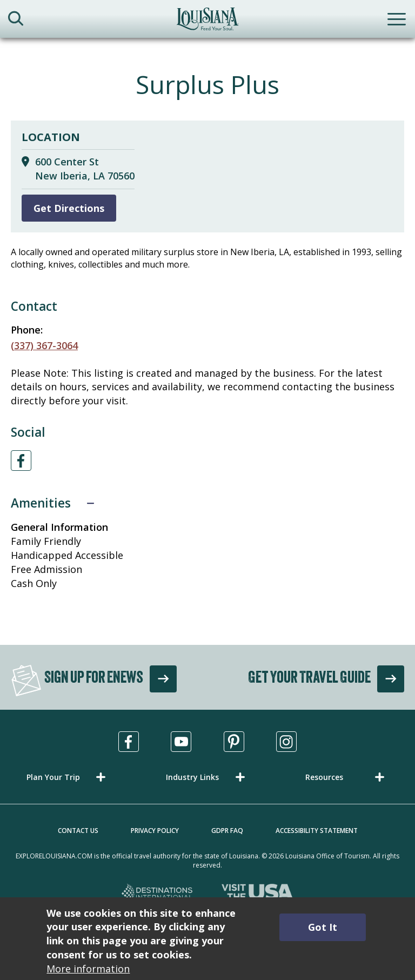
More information (88, 969)
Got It (323, 927)
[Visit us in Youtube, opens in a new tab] (181, 742)
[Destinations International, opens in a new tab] (158, 894)
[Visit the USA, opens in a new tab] (257, 894)
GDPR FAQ (227, 831)
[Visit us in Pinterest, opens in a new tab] (234, 742)
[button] (68, 777)
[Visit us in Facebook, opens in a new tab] (129, 742)
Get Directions (69, 208)
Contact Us (78, 831)
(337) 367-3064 (44, 345)
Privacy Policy (155, 831)
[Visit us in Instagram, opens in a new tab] (286, 742)
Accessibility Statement (317, 831)
